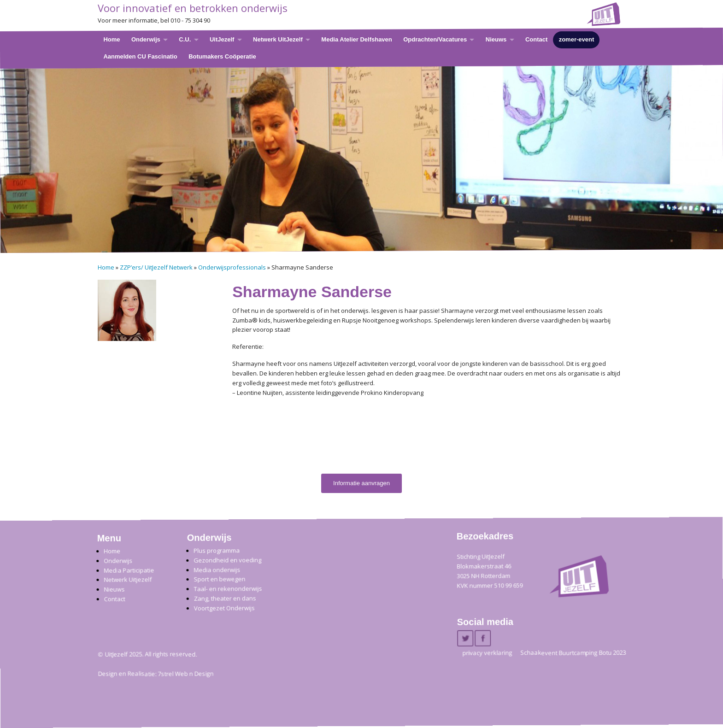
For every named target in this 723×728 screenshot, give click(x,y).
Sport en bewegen (219, 579)
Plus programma (217, 551)
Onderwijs (145, 39)
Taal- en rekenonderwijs (228, 589)
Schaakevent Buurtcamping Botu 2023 (573, 653)
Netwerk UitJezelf (278, 39)
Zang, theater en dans (225, 599)
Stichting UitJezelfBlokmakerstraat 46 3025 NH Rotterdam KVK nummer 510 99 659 (490, 571)
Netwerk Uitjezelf (128, 580)
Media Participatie (129, 570)
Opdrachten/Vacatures (435, 39)
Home (112, 39)
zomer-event (576, 39)
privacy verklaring (487, 653)
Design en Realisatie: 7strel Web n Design (156, 674)
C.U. (185, 39)
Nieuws (496, 39)
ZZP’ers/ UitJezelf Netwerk (156, 267)
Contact (536, 39)
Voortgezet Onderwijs (224, 608)
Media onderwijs (217, 570)
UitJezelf (221, 39)
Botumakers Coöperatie (222, 56)
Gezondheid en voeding (227, 560)
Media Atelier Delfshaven (356, 39)
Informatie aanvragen (361, 483)
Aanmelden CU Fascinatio (140, 56)
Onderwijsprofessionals (232, 267)
